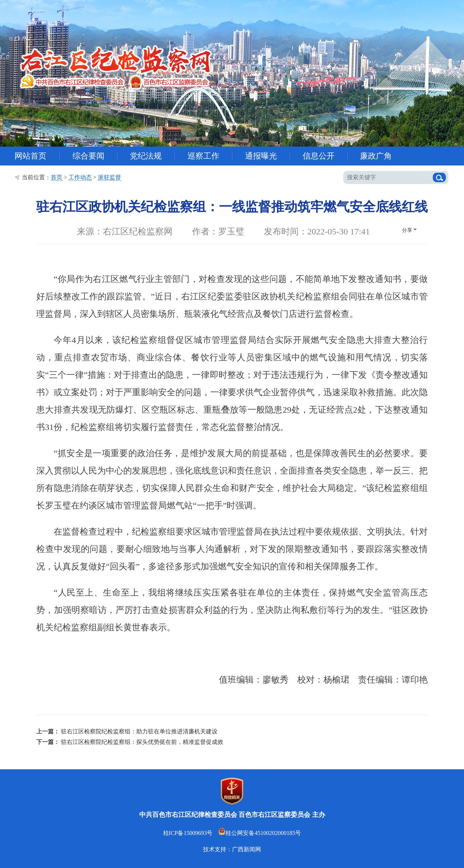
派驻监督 (109, 177)
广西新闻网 (246, 849)
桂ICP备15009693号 (188, 833)
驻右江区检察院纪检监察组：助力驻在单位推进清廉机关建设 (139, 731)
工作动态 (80, 177)
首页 (57, 177)
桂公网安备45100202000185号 (260, 833)
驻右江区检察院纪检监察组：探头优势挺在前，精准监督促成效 (142, 742)
